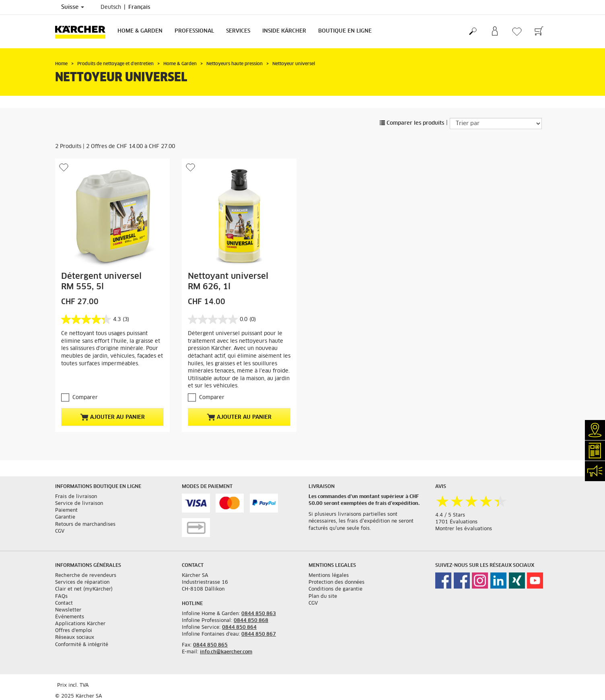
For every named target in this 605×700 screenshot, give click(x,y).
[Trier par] (496, 124)
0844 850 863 (259, 614)
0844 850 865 (210, 645)
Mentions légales (329, 576)
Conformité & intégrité (82, 645)
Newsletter (68, 610)
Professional (194, 31)
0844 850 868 (251, 621)
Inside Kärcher (284, 31)
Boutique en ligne (345, 31)
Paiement (66, 511)
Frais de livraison (76, 497)
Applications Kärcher (80, 624)
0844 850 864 (239, 628)
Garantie (65, 517)
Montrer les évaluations (464, 529)
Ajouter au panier (112, 417)
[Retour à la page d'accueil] (83, 32)
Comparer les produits (412, 123)
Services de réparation (82, 583)
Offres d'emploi (74, 631)
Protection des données (336, 583)
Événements (70, 617)
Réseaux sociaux (75, 638)
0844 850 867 (259, 634)
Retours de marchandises (85, 525)
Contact (64, 603)
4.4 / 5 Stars (450, 515)
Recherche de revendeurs (86, 576)
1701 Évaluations (456, 522)
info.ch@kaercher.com (226, 652)
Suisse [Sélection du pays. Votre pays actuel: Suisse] (73, 7)
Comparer (85, 398)
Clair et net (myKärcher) (84, 589)
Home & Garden (140, 31)
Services (238, 31)
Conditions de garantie (335, 589)
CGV (60, 531)
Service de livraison (79, 504)
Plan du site (323, 597)
